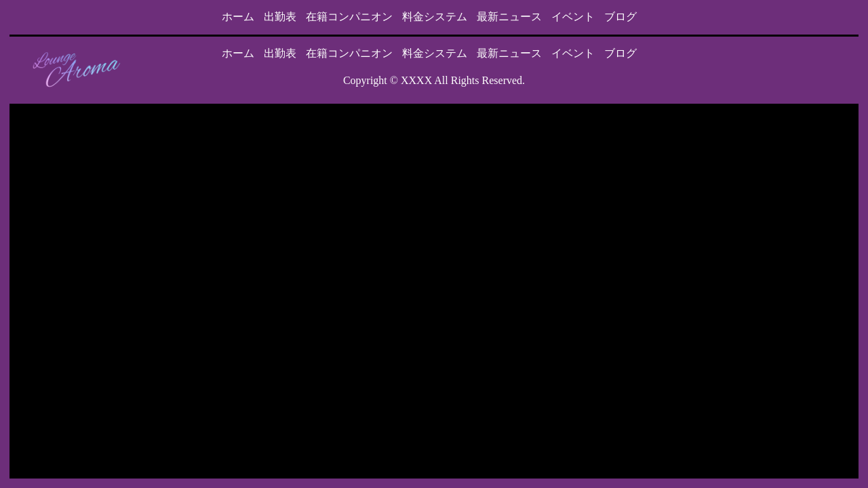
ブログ (620, 17)
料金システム (435, 17)
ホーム (238, 17)
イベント (573, 17)
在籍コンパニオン (349, 17)
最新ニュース (509, 17)
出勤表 (280, 17)
